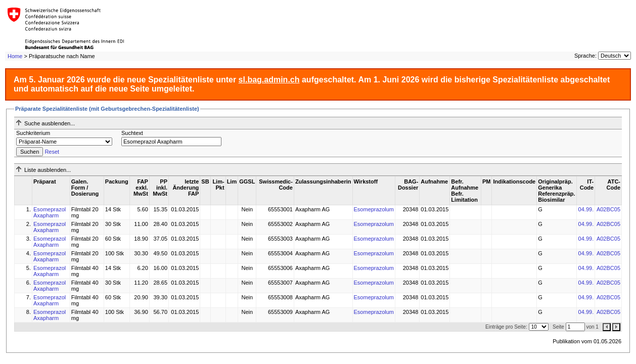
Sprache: (585, 56)
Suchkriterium (33, 133)
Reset (52, 152)
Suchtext (132, 133)
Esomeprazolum (374, 209)
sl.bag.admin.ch (269, 80)
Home (15, 56)
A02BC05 (608, 209)
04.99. (586, 209)
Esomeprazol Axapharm (50, 212)
